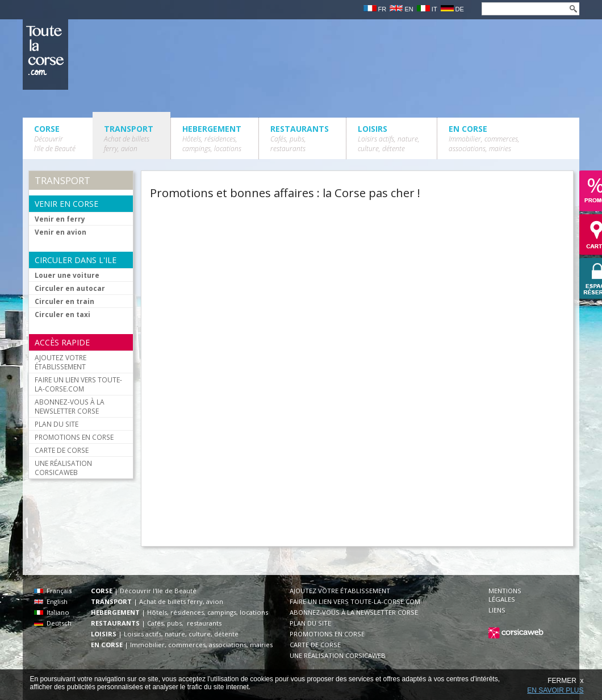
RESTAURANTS (300, 138)
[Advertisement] (323, 287)
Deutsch (53, 623)
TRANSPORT (129, 138)
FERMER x (565, 681)
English (51, 601)
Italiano (52, 612)
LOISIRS (389, 138)
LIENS (497, 610)
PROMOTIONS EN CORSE (74, 437)
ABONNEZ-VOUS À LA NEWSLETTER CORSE (70, 406)
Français (53, 591)
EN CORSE (484, 138)
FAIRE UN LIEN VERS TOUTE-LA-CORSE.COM (78, 384)
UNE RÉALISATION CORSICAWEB (63, 468)
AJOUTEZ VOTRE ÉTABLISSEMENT (60, 362)
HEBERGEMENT (212, 138)
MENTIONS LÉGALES (505, 595)
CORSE (55, 138)
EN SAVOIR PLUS (555, 690)
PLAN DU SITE (57, 424)
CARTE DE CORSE (62, 450)
